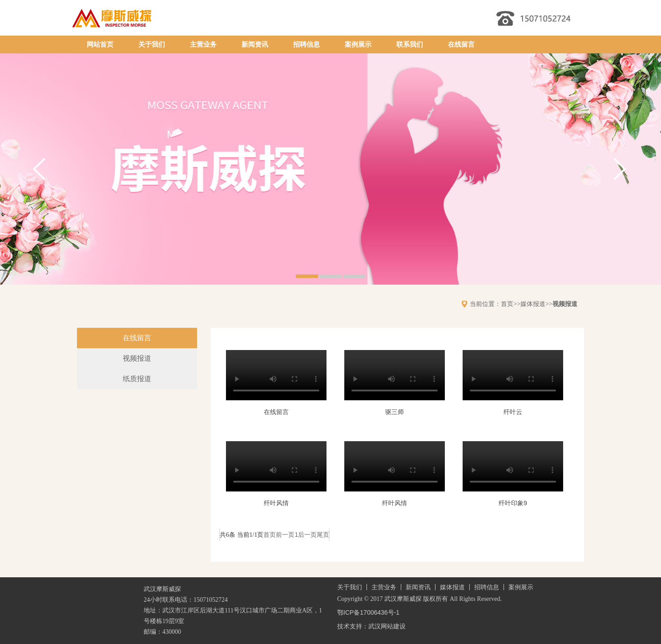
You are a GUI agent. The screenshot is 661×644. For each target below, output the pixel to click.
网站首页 (100, 44)
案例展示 (358, 44)
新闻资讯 (255, 44)
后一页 (307, 535)
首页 (507, 304)
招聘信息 (306, 44)
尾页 (323, 535)
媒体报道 (533, 304)
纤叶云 (513, 412)
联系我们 (410, 44)
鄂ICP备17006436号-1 (368, 612)
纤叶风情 (276, 503)
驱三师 (395, 412)
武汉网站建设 (387, 626)
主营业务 (203, 44)
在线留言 (461, 44)
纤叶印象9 (513, 503)
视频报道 (565, 304)
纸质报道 (137, 379)
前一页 (285, 535)
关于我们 (152, 44)
